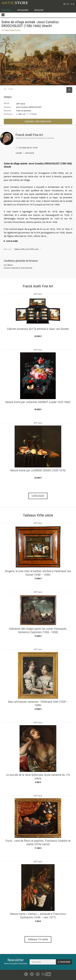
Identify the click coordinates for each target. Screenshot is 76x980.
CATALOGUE (6, 10)
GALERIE (19, 153)
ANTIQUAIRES (23, 10)
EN (68, 4)
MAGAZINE (39, 10)
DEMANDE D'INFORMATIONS (38, 121)
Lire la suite (12, 241)
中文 (72, 4)
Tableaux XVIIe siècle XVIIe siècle (26, 249)
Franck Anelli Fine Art (29, 135)
